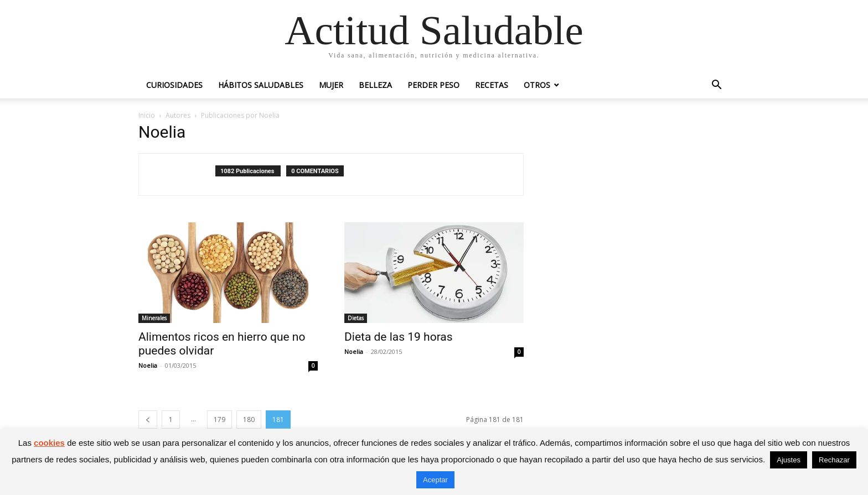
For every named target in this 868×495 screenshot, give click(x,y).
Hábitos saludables (261, 85)
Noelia (148, 365)
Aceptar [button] (435, 480)
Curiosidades (174, 85)
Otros (537, 85)
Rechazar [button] (834, 460)
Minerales (154, 318)
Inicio (147, 115)
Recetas (492, 85)
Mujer (331, 85)
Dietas (356, 318)
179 (219, 420)
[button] (716, 86)
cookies (49, 443)
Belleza (375, 85)
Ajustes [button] (789, 460)
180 (249, 420)
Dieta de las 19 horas (399, 337)
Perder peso (433, 85)
